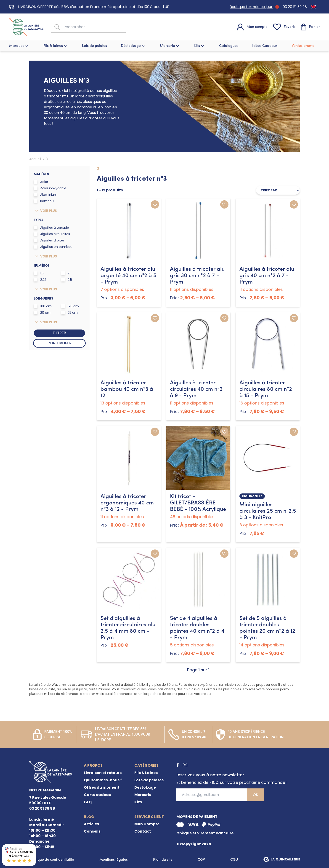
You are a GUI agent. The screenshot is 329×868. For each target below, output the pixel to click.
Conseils (92, 831)
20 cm (42, 313)
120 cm (70, 306)
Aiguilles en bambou (53, 247)
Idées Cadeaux (265, 46)
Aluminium (46, 195)
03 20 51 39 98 (295, 7)
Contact (143, 831)
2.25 (40, 280)
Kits (200, 46)
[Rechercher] (57, 27)
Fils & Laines (146, 773)
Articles (91, 824)
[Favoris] (284, 27)
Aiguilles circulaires (52, 234)
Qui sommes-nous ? (103, 780)
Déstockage (133, 46)
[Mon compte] (252, 27)
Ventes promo (303, 46)
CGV (201, 860)
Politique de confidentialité (52, 860)
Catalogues (229, 46)
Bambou (44, 201)
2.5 (67, 280)
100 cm (43, 306)
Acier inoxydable (50, 188)
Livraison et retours (103, 773)
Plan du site (163, 860)
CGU (234, 860)
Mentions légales (114, 860)
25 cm (69, 313)
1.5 (39, 273)
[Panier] (310, 27)
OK (256, 795)
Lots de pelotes (94, 46)
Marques (19, 46)
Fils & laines (56, 46)
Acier (41, 182)
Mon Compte (147, 824)
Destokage (145, 787)
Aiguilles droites (49, 240)
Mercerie (170, 46)
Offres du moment (102, 787)
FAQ (88, 802)
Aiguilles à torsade (51, 228)
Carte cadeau (98, 795)
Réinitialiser (60, 343)
